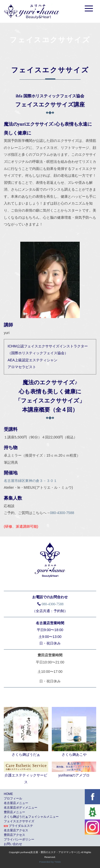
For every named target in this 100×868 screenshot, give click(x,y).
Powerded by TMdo (50, 862)
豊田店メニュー (14, 812)
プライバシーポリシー (19, 839)
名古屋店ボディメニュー (21, 808)
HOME (8, 794)
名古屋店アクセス (16, 830)
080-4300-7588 (62, 513)
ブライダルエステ (18, 826)
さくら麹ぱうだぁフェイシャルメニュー (31, 817)
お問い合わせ (13, 844)
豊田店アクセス (14, 835)
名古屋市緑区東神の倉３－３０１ (30, 481)
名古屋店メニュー (16, 803)
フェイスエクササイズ (19, 821)
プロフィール (13, 798)
